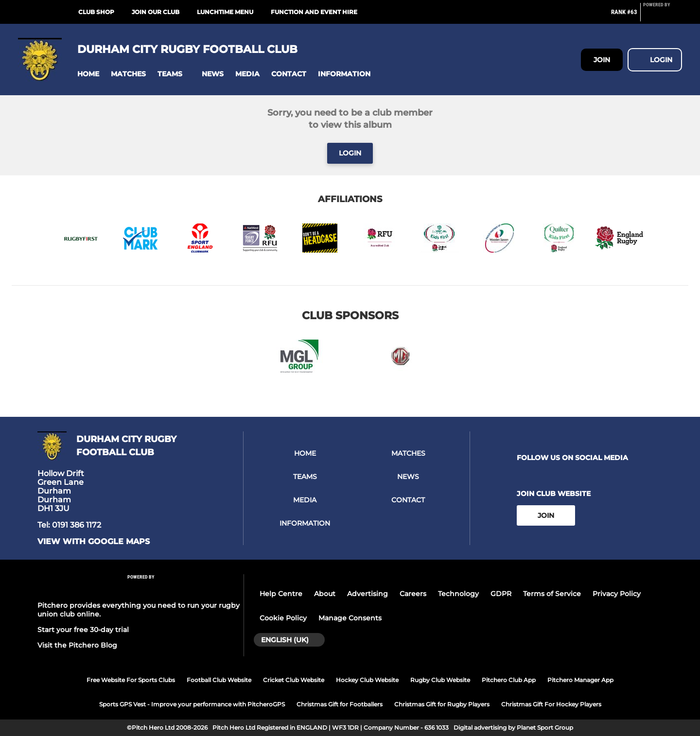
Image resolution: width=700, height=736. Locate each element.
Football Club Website (219, 680)
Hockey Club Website (367, 680)
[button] (88, 74)
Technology (458, 594)
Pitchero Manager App (580, 680)
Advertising (367, 594)
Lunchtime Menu (225, 12)
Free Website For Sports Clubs (131, 680)
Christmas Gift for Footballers (340, 704)
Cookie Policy (283, 618)
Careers (413, 594)
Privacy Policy (617, 594)
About (325, 594)
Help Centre (281, 594)
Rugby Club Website (440, 680)
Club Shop (96, 12)
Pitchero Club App (509, 680)
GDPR (501, 594)
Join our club (156, 12)
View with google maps (94, 542)
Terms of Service (552, 594)
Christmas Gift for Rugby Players (442, 704)
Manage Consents (350, 618)
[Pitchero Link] (663, 16)
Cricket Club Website (294, 680)
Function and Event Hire (314, 12)
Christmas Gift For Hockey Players (551, 704)
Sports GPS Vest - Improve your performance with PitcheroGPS (192, 704)
